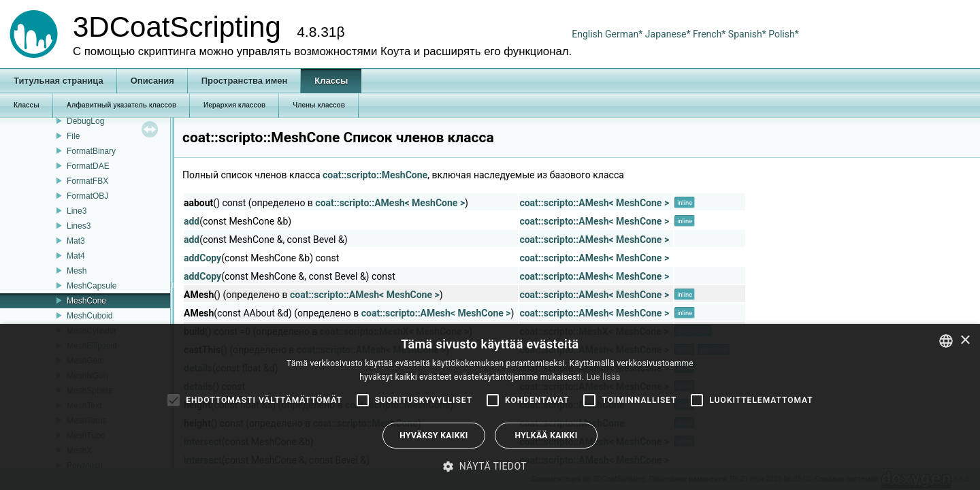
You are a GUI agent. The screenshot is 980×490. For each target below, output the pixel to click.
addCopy (202, 258)
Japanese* (669, 34)
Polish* (784, 34)
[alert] (490, 407)
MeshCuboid (89, 316)
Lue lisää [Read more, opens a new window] (604, 377)
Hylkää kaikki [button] (546, 436)
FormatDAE (88, 166)
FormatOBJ (87, 196)
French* (710, 34)
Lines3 (79, 226)
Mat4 (76, 256)
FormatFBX (87, 181)
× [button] (965, 341)
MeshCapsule (92, 286)
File (73, 136)
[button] (490, 466)
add (192, 221)
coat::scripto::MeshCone (375, 175)
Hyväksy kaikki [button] (434, 436)
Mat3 (76, 241)
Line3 (77, 211)
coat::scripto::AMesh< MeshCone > (390, 203)
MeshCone (86, 301)
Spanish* (747, 34)
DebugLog (85, 121)
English (587, 34)
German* (625, 34)
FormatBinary (91, 151)
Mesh (77, 271)
